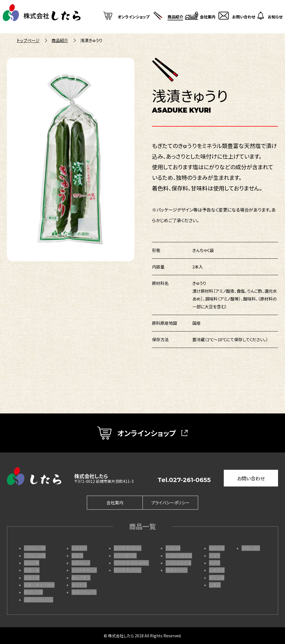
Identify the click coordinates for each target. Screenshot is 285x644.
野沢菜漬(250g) (128, 570)
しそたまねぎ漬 (178, 563)
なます (215, 556)
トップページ (28, 40)
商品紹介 (60, 40)
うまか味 (173, 548)
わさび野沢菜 (125, 556)
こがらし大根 (35, 556)
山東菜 (215, 585)
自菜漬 (77, 556)
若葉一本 (32, 570)
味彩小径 (217, 548)
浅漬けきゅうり (84, 592)
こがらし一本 (35, 548)
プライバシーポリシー (170, 503)
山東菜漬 (217, 570)
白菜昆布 (79, 548)
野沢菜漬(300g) (128, 548)
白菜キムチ (81, 563)
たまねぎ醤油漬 (179, 556)
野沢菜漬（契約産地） (131, 563)
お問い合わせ (251, 478)
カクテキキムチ (84, 570)
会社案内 (115, 503)
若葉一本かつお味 (39, 585)
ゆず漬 (215, 563)
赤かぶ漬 (217, 578)
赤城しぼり (251, 548)
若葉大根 (32, 578)
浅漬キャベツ (177, 570)
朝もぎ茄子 (81, 578)
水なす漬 (79, 585)
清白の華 (32, 563)
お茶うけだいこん (39, 600)
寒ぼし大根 (33, 592)
